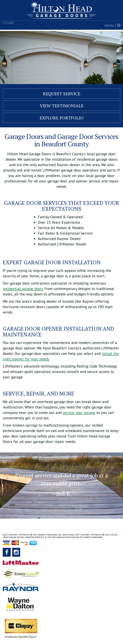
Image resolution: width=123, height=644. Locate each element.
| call (8, 23)
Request (62, 94)
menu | (112, 25)
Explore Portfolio (61, 118)
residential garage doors (23, 289)
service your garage (79, 413)
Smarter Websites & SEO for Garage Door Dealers (52, 537)
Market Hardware (93, 537)
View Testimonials (62, 106)
